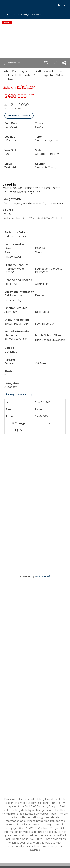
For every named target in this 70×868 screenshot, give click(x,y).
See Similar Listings (19, 116)
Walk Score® (43, 576)
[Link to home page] (10, 5)
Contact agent (13, 63)
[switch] (46, 63)
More (62, 5)
